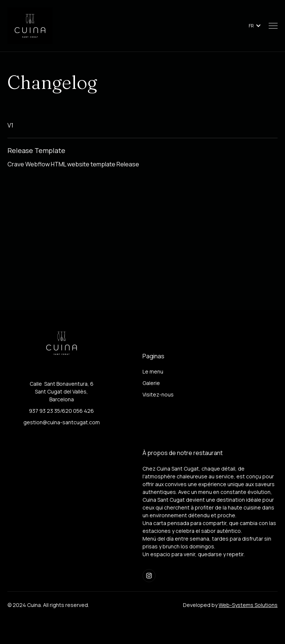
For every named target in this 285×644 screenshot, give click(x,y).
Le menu (153, 371)
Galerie (151, 383)
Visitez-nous (158, 394)
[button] (255, 26)
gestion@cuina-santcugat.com (62, 422)
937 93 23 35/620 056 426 (61, 411)
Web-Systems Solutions (248, 605)
